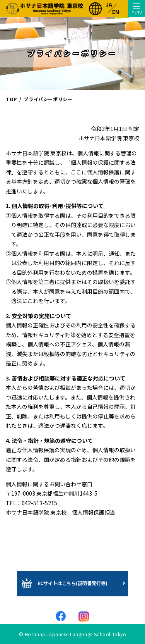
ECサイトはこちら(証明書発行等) (72, 583)
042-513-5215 (39, 503)
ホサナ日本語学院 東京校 (44, 9)
